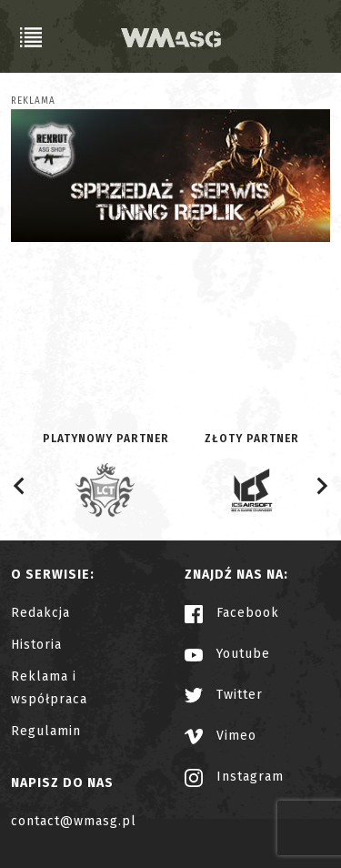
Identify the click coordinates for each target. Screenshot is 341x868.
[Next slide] (321, 486)
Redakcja (40, 613)
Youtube (227, 654)
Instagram (234, 777)
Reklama (33, 101)
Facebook (232, 613)
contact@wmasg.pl (74, 821)
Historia (36, 645)
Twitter (224, 695)
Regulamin (46, 731)
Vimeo (221, 736)
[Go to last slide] (20, 486)
